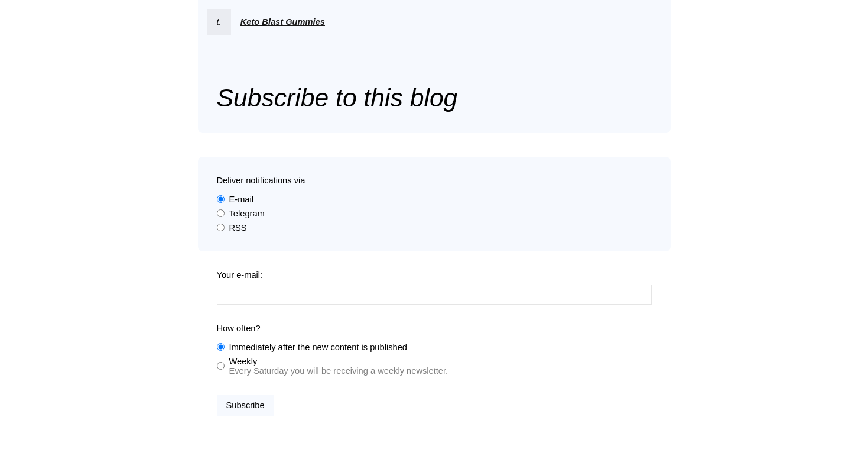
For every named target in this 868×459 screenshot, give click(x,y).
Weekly (243, 361)
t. (219, 22)
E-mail (242, 199)
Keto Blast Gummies (283, 22)
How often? (239, 328)
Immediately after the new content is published (318, 347)
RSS (238, 228)
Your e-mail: (240, 275)
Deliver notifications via (261, 180)
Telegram (247, 214)
